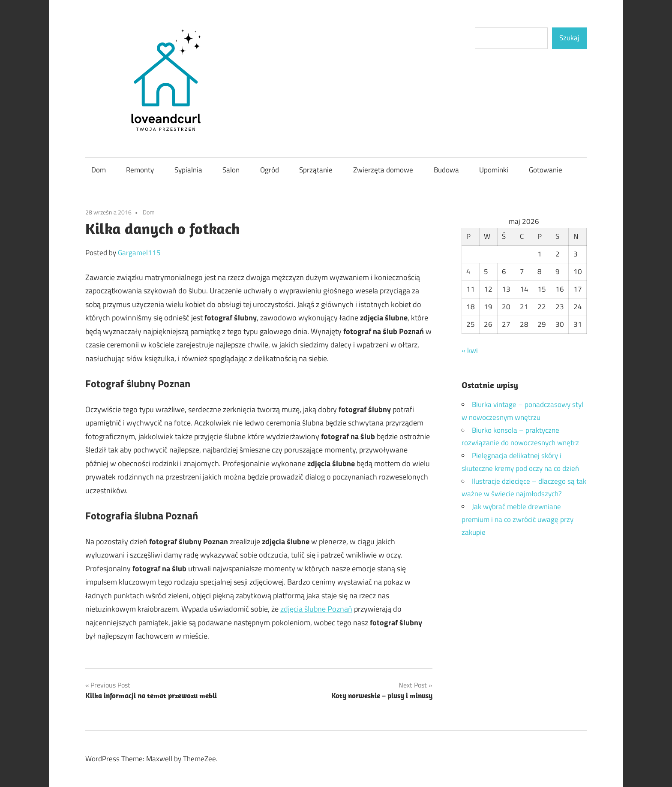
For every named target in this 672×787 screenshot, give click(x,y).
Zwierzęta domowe (383, 170)
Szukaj (569, 38)
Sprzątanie (316, 170)
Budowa (446, 170)
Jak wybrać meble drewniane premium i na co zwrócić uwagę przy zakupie (517, 519)
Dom (99, 170)
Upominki (494, 170)
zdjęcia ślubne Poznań (316, 609)
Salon (231, 170)
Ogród (270, 170)
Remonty (140, 170)
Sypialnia (188, 170)
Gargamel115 (139, 253)
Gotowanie (546, 170)
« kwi (470, 350)
